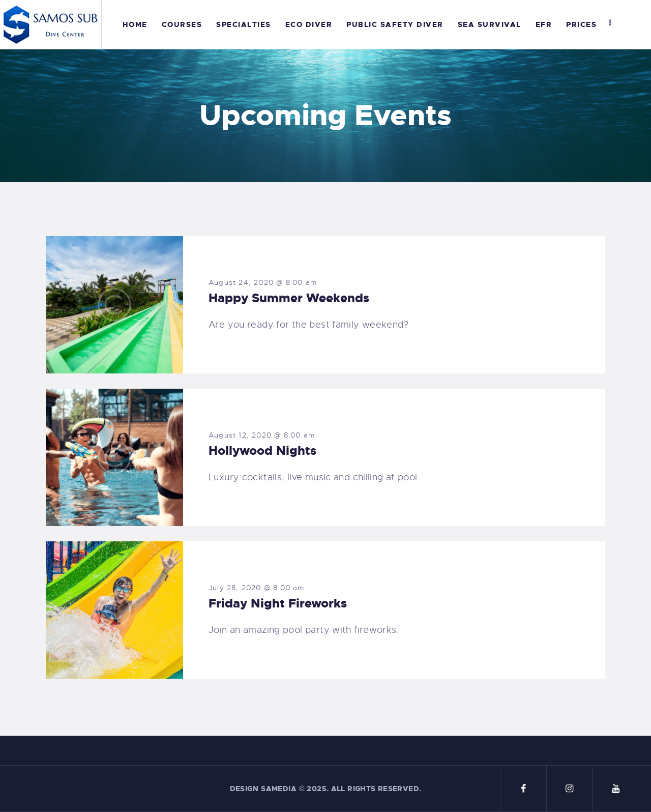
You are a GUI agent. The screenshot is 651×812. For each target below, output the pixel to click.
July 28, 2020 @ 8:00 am (257, 588)
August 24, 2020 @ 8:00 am (263, 282)
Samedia (279, 789)
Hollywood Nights (262, 451)
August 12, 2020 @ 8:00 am (262, 435)
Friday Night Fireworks (278, 603)
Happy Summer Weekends (289, 298)
